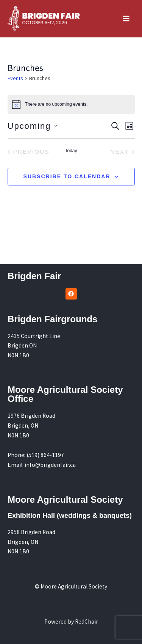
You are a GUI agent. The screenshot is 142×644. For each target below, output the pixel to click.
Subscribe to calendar (67, 176)
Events (15, 78)
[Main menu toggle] (126, 19)
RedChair (87, 622)
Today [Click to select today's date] (71, 151)
